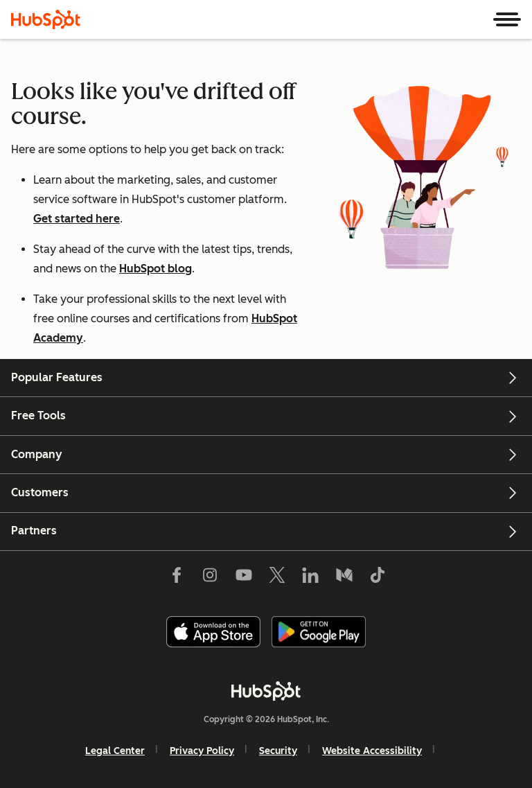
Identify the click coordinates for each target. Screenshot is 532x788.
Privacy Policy (202, 751)
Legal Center (115, 751)
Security (278, 751)
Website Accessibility (372, 751)
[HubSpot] (46, 19)
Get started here (77, 219)
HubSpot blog (156, 269)
